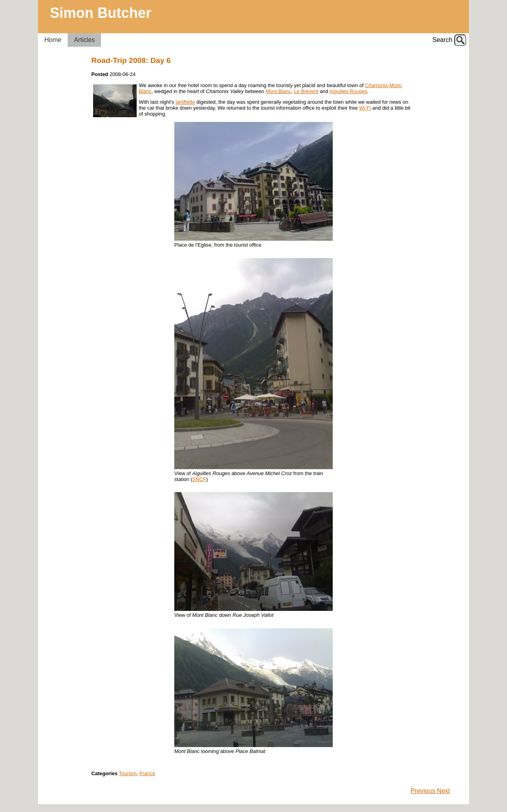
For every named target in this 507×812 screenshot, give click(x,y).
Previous (424, 791)
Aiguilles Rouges (348, 91)
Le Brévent (306, 91)
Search (443, 40)
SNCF (199, 479)
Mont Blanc (278, 91)
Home (53, 40)
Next (443, 791)
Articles (84, 40)
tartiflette (185, 102)
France (147, 773)
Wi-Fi (365, 108)
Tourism (128, 773)
